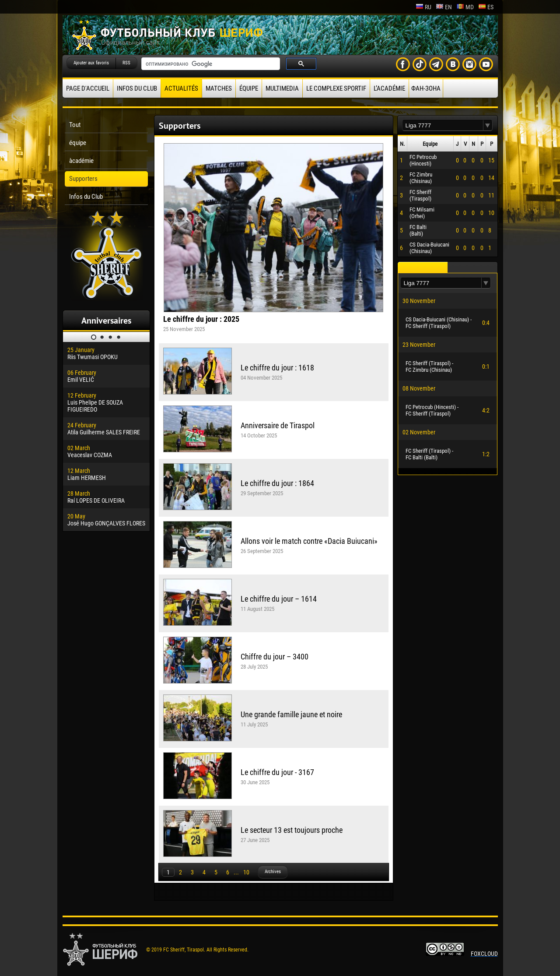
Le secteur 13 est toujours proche (292, 830)
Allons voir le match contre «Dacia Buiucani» (309, 541)
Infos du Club (137, 88)
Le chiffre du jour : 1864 (277, 483)
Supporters (83, 179)
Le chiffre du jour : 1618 (277, 368)
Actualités (181, 88)
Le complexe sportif (336, 88)
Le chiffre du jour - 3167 (277, 772)
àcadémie (81, 161)
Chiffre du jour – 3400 (275, 657)
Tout (75, 125)
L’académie (389, 88)
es (486, 7)
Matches (219, 88)
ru (423, 7)
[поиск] (210, 64)
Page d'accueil (88, 88)
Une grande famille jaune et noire (291, 714)
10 (246, 872)
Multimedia (282, 88)
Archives (273, 872)
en (444, 7)
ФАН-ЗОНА (426, 88)
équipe (249, 88)
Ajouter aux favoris (91, 63)
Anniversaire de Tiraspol (278, 425)
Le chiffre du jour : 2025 (201, 319)
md (465, 7)
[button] (488, 125)
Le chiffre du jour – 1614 (279, 599)
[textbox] (443, 125)
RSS (126, 63)
